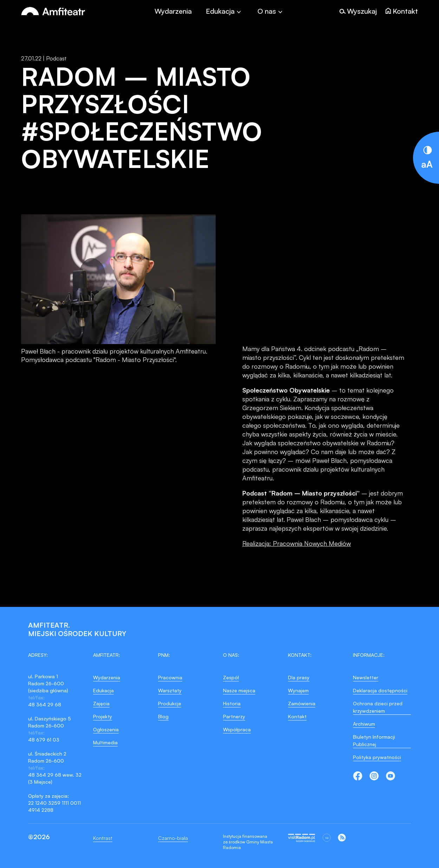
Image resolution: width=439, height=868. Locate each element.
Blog (163, 716)
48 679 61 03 (44, 740)
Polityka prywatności (377, 757)
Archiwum (364, 724)
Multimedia (105, 742)
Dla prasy (299, 677)
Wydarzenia (173, 11)
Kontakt (297, 716)
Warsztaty (170, 690)
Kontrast (103, 838)
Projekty (103, 716)
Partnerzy (234, 716)
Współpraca (237, 729)
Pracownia (170, 677)
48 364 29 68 (45, 704)
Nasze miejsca (239, 690)
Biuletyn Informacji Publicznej (374, 740)
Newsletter (366, 677)
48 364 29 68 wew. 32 (55, 775)
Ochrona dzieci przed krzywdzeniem (378, 707)
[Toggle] (225, 11)
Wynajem (298, 690)
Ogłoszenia (106, 729)
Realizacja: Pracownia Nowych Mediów (297, 543)
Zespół (231, 677)
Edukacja (103, 690)
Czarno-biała (173, 838)
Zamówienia (302, 703)
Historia (232, 703)
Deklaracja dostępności (380, 690)
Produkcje (170, 703)
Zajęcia (101, 703)
